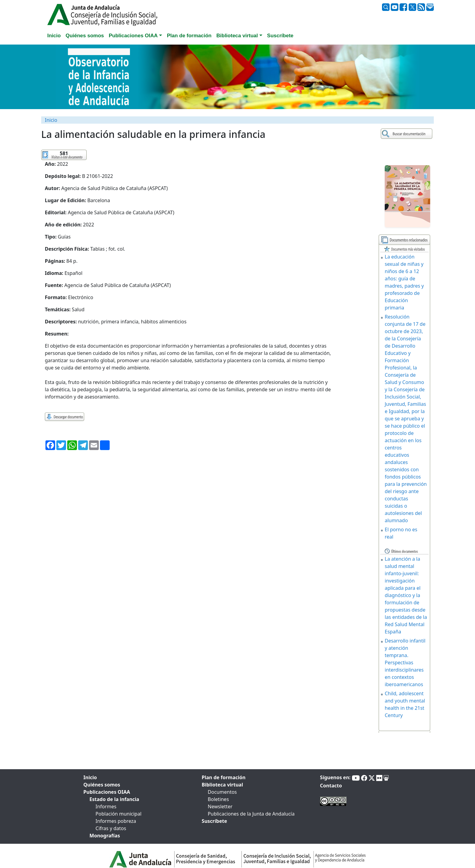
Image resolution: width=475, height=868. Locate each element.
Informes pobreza (116, 821)
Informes (106, 806)
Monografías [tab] (105, 836)
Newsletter (220, 806)
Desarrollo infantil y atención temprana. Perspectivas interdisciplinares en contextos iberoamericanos (405, 663)
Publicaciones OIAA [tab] (107, 792)
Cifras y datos (111, 828)
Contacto (331, 786)
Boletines (218, 799)
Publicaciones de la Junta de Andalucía (251, 814)
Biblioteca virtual (222, 785)
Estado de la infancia (114, 799)
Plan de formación (224, 777)
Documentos (222, 792)
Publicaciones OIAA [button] (133, 36)
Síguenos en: (335, 777)
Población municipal (118, 814)
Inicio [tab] (54, 36)
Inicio (51, 120)
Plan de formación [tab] (189, 36)
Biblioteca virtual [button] (237, 36)
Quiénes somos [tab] (85, 36)
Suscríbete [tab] (280, 36)
